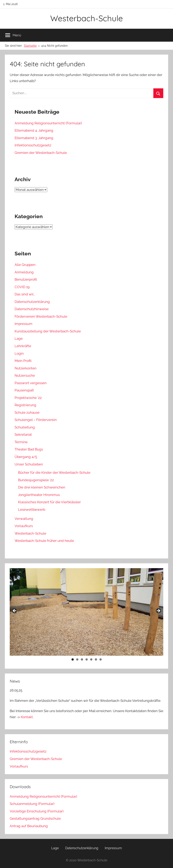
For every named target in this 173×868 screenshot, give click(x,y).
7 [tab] (101, 659)
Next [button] (158, 611)
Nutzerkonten (26, 368)
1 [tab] (73, 659)
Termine (21, 442)
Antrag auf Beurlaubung (29, 826)
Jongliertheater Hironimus (39, 495)
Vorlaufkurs (24, 526)
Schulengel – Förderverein (36, 420)
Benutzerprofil (26, 279)
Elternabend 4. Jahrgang (34, 130)
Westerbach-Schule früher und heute (44, 541)
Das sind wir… (25, 294)
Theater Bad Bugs (29, 449)
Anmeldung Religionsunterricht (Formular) (48, 123)
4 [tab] (87, 659)
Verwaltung (24, 519)
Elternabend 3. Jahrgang (34, 138)
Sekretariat (23, 435)
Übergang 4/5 (26, 457)
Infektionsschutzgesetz (33, 145)
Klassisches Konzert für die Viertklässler (49, 502)
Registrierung (25, 405)
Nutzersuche (25, 375)
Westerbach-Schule (86, 18)
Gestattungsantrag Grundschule (35, 818)
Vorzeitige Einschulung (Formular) (37, 811)
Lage (19, 338)
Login (19, 353)
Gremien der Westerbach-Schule (41, 153)
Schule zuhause (27, 412)
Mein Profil (23, 361)
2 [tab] (77, 659)
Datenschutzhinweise (32, 309)
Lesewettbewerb (32, 510)
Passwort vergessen (31, 383)
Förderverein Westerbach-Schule (41, 316)
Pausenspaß (24, 390)
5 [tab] (91, 659)
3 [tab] (82, 659)
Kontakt (27, 717)
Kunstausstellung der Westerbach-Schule (48, 331)
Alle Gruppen (25, 265)
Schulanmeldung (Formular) (32, 804)
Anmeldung (24, 272)
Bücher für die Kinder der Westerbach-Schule (54, 473)
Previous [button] (15, 611)
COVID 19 (22, 287)
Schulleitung (25, 427)
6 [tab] (96, 659)
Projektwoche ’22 (28, 398)
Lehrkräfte (23, 346)
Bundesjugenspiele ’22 (36, 480)
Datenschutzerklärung (32, 302)
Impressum (23, 324)
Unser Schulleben (29, 464)
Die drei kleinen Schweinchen (42, 487)
